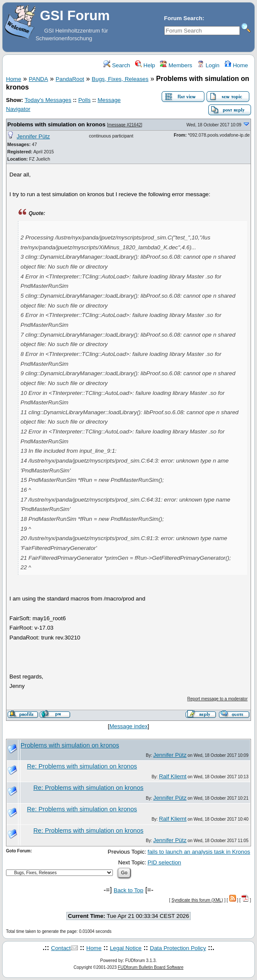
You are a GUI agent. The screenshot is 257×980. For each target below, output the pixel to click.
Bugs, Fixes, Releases (120, 79)
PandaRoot (70, 79)
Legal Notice (126, 948)
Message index (129, 726)
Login (208, 65)
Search (117, 65)
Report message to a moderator (217, 699)
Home (236, 65)
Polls (84, 100)
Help (145, 65)
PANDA (38, 79)
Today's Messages (48, 100)
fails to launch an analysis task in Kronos (199, 852)
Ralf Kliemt (173, 776)
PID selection (164, 862)
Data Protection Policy (178, 948)
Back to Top (128, 890)
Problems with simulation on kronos (56, 124)
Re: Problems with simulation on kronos (82, 766)
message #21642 (125, 125)
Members (176, 65)
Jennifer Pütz (33, 136)
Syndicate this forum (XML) (197, 900)
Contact (61, 948)
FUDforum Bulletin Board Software (151, 967)
